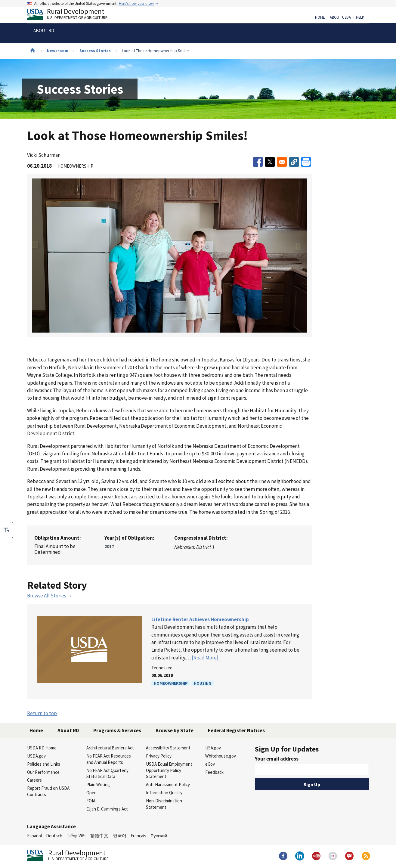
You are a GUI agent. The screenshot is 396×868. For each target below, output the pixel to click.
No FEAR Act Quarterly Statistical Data (107, 773)
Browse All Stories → (50, 596)
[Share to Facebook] (258, 162)
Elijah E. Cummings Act (107, 809)
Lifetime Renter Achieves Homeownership (200, 619)
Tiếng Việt (76, 836)
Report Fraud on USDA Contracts (48, 791)
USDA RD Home (42, 748)
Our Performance (43, 772)
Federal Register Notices (236, 730)
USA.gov (213, 748)
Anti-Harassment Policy (168, 784)
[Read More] (205, 658)
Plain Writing (98, 784)
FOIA (91, 801)
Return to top (42, 713)
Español (34, 836)
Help (360, 17)
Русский (159, 836)
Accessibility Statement (168, 748)
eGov (210, 764)
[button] (294, 162)
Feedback (214, 772)
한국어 (120, 836)
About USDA (340, 17)
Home (320, 17)
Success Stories (95, 51)
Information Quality (164, 793)
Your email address (277, 759)
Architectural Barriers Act (110, 748)
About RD (68, 730)
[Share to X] (270, 162)
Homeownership (171, 683)
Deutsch (54, 836)
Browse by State (175, 730)
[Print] (306, 162)
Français (138, 836)
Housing (203, 683)
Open (91, 793)
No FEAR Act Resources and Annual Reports (109, 759)
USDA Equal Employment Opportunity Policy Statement (169, 770)
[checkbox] (7, 530)
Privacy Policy (159, 756)
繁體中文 (99, 836)
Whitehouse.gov (221, 756)
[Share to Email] (282, 162)
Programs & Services (117, 730)
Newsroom (58, 51)
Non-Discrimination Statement (164, 804)
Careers (34, 780)
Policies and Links (44, 764)
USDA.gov (36, 756)
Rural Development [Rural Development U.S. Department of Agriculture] (72, 15)
